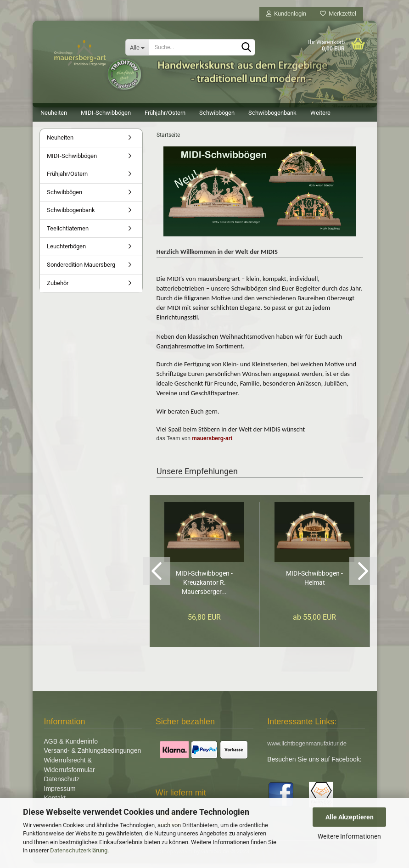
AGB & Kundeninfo (71, 746)
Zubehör (58, 288)
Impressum (60, 793)
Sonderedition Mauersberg (81, 269)
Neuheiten (54, 113)
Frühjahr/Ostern (165, 113)
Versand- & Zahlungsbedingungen (93, 755)
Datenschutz (62, 784)
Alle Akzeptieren (350, 817)
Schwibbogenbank (272, 113)
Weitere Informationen (349, 836)
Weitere (320, 113)
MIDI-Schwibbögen (106, 113)
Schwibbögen (217, 113)
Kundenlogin (286, 14)
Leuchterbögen (66, 251)
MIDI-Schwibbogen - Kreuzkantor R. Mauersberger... (204, 587)
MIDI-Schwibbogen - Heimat (314, 582)
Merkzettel (338, 14)
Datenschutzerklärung (79, 850)
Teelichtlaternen (68, 233)
